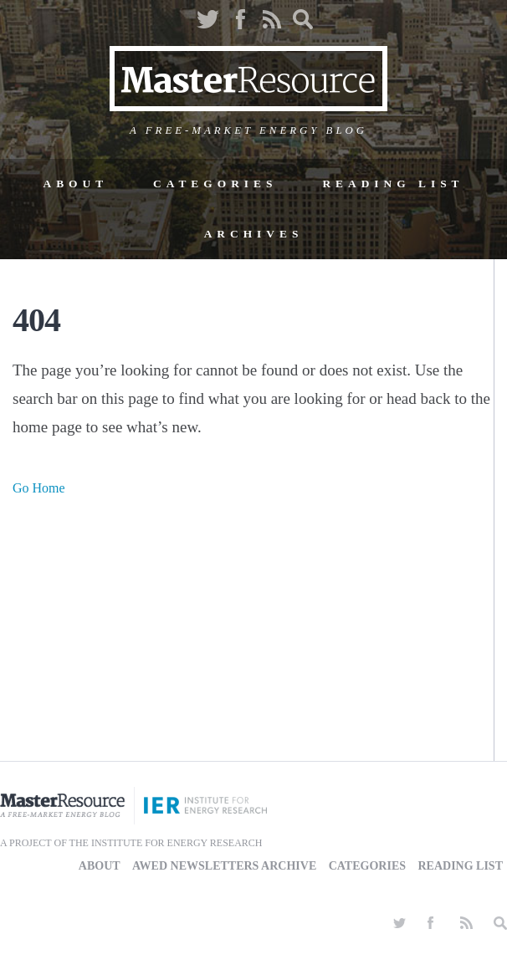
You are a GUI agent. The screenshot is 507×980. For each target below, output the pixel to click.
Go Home (39, 488)
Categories (215, 184)
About (75, 184)
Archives (254, 234)
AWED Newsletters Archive (224, 866)
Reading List (393, 184)
